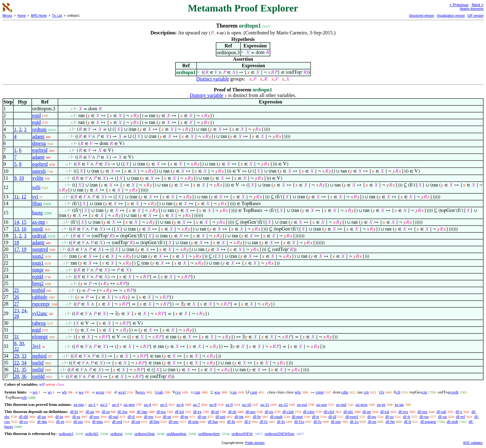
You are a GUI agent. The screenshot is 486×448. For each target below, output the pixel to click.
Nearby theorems (472, 9)
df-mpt (297, 417)
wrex (141, 392)
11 (16, 197)
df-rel (460, 417)
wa (81, 392)
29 (16, 356)
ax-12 (283, 404)
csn (234, 392)
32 (16, 349)
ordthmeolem (209, 434)
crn (366, 392)
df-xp (442, 417)
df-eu (269, 412)
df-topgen (428, 422)
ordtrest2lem (144, 434)
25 (16, 290)
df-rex (403, 412)
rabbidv (40, 297)
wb (64, 392)
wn (35, 392)
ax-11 (265, 404)
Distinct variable (213, 79)
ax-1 (92, 404)
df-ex (197, 412)
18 (16, 242)
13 (16, 229)
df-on (136, 422)
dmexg (39, 143)
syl (35, 197)
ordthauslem (176, 434)
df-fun (213, 422)
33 (24, 356)
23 (16, 311)
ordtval (39, 236)
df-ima (97, 422)
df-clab (288, 412)
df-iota (193, 422)
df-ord (117, 422)
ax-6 (180, 404)
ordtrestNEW (242, 434)
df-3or (123, 412)
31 (16, 337)
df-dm (42, 422)
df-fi (407, 422)
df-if (131, 417)
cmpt (320, 392)
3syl (36, 346)
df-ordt (452, 422)
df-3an (142, 412)
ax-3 (115, 404)
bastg (38, 213)
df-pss (94, 417)
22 (16, 363)
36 (24, 376)
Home (22, 16)
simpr (38, 270)
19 (24, 249)
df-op (202, 417)
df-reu (422, 412)
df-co (24, 422)
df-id (332, 417)
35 (24, 369)
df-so (389, 417)
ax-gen (129, 404)
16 (24, 229)
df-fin (390, 422)
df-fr (407, 417)
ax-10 (247, 404)
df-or (106, 412)
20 (16, 376)
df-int (239, 417)
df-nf (215, 412)
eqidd (38, 277)
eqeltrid (40, 150)
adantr (38, 136)
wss (217, 392)
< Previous (459, 5)
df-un (42, 417)
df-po (372, 417)
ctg (424, 392)
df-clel (329, 412)
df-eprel (352, 417)
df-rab (441, 412)
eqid (37, 115)
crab (160, 392)
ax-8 (213, 404)
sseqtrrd (40, 249)
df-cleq (309, 412)
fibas (37, 203)
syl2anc (40, 313)
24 (24, 311)
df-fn (231, 422)
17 (16, 249)
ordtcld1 (92, 434)
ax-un (399, 404)
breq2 (38, 283)
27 (16, 304)
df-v (459, 412)
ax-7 (196, 404)
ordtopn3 (66, 434)
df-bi (74, 412)
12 (24, 197)
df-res (78, 422)
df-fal (179, 412)
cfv (382, 392)
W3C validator (473, 443)
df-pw (149, 417)
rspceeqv (41, 304)
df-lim (155, 422)
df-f (248, 422)
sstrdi (38, 229)
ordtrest (117, 434)
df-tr (316, 417)
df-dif (24, 417)
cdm (345, 392)
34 (24, 363)
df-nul (113, 417)
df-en (372, 422)
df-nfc (348, 412)
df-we (424, 417)
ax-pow (362, 404)
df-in (59, 417)
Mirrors (7, 16)
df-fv (318, 422)
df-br (257, 417)
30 (21, 343)
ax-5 (164, 404)
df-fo (281, 422)
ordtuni (39, 129)
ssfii (36, 187)
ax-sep (321, 404)
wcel (122, 392)
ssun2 (38, 256)
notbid (39, 290)
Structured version (421, 16)
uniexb (39, 171)
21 (16, 369)
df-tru (161, 412)
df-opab (276, 417)
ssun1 (38, 263)
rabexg (39, 323)
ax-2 (104, 404)
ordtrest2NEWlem (279, 434)
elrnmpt (40, 337)
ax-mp (39, 222)
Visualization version (451, 16)
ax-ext (302, 404)
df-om (336, 422)
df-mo (250, 412)
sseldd (38, 376)
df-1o (354, 422)
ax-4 (147, 404)
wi (49, 392)
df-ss (76, 417)
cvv (178, 392)
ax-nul (341, 404)
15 (24, 222)
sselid (38, 363)
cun (197, 392)
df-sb (232, 412)
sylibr (38, 178)
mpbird (39, 356)
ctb (24, 397)
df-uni (220, 417)
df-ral (385, 412)
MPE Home (39, 16)
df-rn (60, 422)
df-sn (167, 417)
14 (16, 222)
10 (21, 178)
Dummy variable (206, 95)
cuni (254, 392)
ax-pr (381, 404)
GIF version (475, 16)
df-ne (367, 412)
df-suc (174, 422)
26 (16, 297)
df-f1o (299, 422)
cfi (398, 392)
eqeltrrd (40, 164)
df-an (90, 412)
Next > (478, 5)
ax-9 (229, 404)
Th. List (57, 16)
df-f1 (264, 422)
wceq (100, 392)
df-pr (184, 417)
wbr (298, 392)
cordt (454, 392)
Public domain (255, 443)
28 (16, 316)
